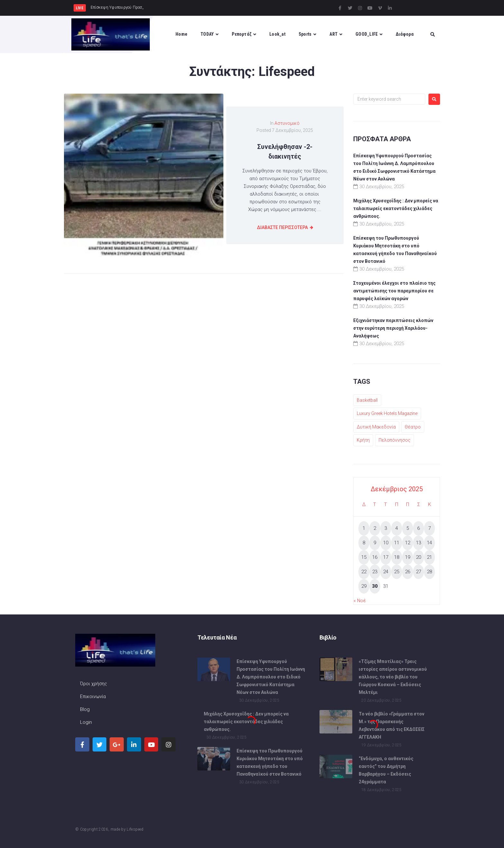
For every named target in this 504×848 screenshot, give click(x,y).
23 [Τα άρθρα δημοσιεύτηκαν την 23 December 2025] (375, 572)
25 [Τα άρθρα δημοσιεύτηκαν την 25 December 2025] (397, 572)
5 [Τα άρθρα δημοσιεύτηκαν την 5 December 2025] (408, 528)
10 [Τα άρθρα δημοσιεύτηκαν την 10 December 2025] (386, 543)
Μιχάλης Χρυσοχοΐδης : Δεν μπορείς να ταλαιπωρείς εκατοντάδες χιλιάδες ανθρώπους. (396, 208)
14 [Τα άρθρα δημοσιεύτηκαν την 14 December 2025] (429, 543)
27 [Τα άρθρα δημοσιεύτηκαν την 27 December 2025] (419, 572)
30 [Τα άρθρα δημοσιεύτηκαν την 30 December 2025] (375, 586)
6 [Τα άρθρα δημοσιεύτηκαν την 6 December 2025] (419, 528)
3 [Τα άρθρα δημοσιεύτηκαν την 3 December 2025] (386, 528)
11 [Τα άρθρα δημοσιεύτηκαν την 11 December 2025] (397, 543)
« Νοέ (360, 601)
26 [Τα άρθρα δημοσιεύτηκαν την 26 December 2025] (408, 572)
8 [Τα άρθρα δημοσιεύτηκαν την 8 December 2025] (364, 543)
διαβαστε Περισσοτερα (282, 227)
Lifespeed (135, 829)
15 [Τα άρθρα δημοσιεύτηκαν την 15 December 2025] (364, 557)
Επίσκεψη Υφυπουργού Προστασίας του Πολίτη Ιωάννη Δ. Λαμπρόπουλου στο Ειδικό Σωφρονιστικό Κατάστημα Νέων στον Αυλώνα (271, 677)
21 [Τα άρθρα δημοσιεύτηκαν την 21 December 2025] (429, 557)
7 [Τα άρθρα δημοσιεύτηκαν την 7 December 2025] (429, 528)
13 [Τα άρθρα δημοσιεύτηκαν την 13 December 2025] (419, 543)
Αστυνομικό (287, 123)
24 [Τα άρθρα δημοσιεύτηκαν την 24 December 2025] (386, 572)
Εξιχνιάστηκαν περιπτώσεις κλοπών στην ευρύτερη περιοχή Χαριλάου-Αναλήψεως (393, 328)
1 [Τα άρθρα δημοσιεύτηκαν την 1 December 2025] (364, 528)
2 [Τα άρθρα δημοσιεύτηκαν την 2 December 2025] (375, 528)
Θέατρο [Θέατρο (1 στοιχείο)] (413, 427)
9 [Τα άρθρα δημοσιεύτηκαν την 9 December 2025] (375, 543)
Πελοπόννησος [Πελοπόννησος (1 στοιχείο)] (395, 440)
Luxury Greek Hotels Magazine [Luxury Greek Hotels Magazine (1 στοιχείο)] (387, 413)
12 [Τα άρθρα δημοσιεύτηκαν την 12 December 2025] (408, 543)
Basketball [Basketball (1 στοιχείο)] (367, 400)
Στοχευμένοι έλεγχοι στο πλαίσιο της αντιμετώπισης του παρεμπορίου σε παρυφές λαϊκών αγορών (394, 291)
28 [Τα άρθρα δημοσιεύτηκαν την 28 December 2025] (429, 572)
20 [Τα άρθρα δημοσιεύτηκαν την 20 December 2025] (419, 557)
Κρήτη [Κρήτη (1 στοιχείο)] (363, 440)
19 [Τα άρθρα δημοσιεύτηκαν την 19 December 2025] (408, 557)
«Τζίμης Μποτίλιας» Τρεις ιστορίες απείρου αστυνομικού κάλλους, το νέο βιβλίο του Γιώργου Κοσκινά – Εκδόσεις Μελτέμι (393, 677)
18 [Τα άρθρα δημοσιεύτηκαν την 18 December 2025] (397, 557)
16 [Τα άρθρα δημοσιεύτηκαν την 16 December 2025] (375, 557)
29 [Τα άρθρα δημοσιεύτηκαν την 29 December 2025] (364, 586)
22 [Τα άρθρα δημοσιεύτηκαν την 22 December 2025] (364, 572)
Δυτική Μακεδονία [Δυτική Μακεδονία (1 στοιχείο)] (376, 427)
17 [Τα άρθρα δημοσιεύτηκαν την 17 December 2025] (386, 557)
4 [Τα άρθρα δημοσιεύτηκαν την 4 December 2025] (397, 528)
